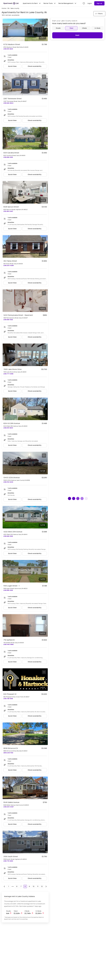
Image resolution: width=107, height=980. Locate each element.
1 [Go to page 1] (9, 886)
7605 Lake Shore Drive (12, 369)
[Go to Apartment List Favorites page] (84, 3)
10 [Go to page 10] (34, 886)
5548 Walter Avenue (11, 802)
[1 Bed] (71, 28)
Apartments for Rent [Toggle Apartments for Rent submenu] (32, 3)
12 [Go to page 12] (42, 886)
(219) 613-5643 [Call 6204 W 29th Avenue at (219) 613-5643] (8, 428)
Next (77, 35)
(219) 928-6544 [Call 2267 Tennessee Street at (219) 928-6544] (8, 103)
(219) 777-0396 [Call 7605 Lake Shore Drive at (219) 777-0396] (8, 374)
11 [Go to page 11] (38, 886)
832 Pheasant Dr (10, 694)
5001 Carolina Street (11, 153)
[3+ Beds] (97, 28)
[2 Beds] (84, 28)
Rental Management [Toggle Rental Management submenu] (68, 3)
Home (4, 8)
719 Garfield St (9, 640)
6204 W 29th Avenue (12, 423)
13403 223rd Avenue (12, 478)
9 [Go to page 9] (29, 886)
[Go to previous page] (4, 886)
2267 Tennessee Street (13, 99)
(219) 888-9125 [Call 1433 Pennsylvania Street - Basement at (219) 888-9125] (8, 320)
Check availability (35, 66)
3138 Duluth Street (11, 857)
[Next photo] (46, 30)
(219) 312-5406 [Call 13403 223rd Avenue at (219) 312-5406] (8, 482)
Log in (90, 3)
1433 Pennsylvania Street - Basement (18, 315)
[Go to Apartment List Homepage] (11, 3)
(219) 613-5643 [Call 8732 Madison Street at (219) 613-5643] (8, 49)
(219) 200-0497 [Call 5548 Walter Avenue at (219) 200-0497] (9, 807)
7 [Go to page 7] (21, 886)
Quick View (12, 66)
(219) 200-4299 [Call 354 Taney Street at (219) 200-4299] (9, 265)
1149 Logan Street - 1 (11, 586)
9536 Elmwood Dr (11, 748)
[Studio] (58, 28)
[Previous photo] (4, 30)
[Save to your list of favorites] (44, 22)
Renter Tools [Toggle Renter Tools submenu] (50, 3)
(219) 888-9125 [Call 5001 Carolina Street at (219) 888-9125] (8, 157)
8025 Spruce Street (11, 207)
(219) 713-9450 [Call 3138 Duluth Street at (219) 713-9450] (8, 861)
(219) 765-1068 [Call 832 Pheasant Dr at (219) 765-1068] (8, 699)
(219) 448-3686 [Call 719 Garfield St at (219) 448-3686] (8, 644)
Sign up (99, 3)
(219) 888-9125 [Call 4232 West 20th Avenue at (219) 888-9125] (8, 536)
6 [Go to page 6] (17, 886)
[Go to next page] (46, 886)
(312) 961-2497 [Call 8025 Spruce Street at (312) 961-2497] (8, 211)
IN (8, 8)
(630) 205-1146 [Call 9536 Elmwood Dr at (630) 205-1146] (8, 753)
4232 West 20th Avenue (13, 532)
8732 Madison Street (12, 44)
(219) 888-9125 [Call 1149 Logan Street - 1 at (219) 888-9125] (8, 590)
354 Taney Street (10, 261)
